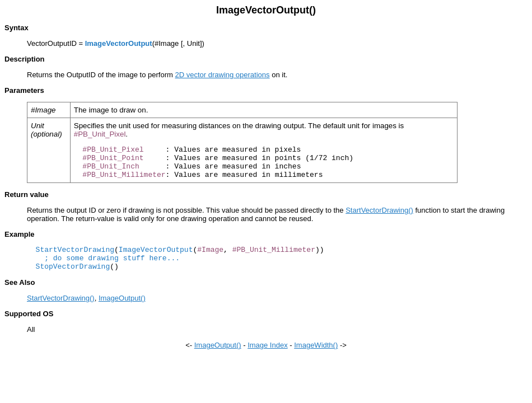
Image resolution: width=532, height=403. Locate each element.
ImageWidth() (316, 345)
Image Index (268, 345)
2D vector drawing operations (222, 75)
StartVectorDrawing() (379, 210)
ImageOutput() (122, 298)
